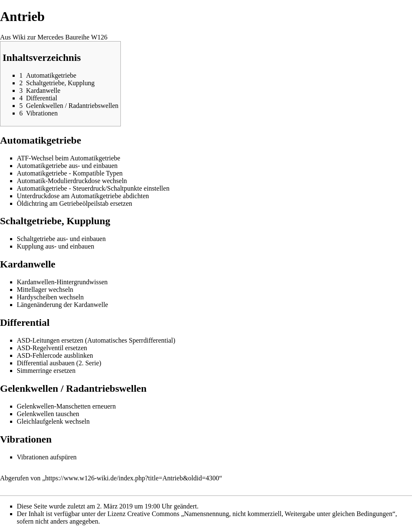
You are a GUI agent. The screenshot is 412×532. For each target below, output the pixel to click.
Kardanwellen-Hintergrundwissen (62, 282)
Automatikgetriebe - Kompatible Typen (70, 173)
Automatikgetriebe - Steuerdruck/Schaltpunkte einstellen (93, 188)
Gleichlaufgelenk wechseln (53, 421)
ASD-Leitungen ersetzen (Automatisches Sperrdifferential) (96, 340)
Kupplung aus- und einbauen (55, 246)
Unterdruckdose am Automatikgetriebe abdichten (83, 196)
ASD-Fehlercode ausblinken (55, 355)
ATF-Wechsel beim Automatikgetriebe (69, 158)
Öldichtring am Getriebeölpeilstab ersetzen (74, 203)
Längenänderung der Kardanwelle (63, 305)
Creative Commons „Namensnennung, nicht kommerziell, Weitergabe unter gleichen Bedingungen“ (261, 514)
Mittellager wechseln (45, 290)
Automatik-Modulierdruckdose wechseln (72, 181)
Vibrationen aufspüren (47, 457)
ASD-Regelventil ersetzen (52, 348)
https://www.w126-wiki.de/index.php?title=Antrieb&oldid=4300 (132, 478)
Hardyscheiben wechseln (50, 297)
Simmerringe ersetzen (46, 371)
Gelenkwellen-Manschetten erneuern (66, 406)
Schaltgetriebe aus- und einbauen (61, 239)
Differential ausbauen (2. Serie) (59, 363)
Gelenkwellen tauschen (48, 414)
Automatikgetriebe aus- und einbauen (67, 166)
